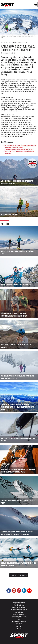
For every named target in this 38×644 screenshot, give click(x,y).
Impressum (19, 626)
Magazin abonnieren (19, 603)
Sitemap (19, 628)
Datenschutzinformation (19, 607)
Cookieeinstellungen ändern (19, 610)
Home (3, 43)
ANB (19, 619)
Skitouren (23, 43)
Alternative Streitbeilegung (19, 621)
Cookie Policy (19, 612)
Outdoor (12, 43)
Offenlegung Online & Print (19, 617)
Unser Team (19, 624)
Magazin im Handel (19, 605)
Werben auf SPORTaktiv (19, 614)
